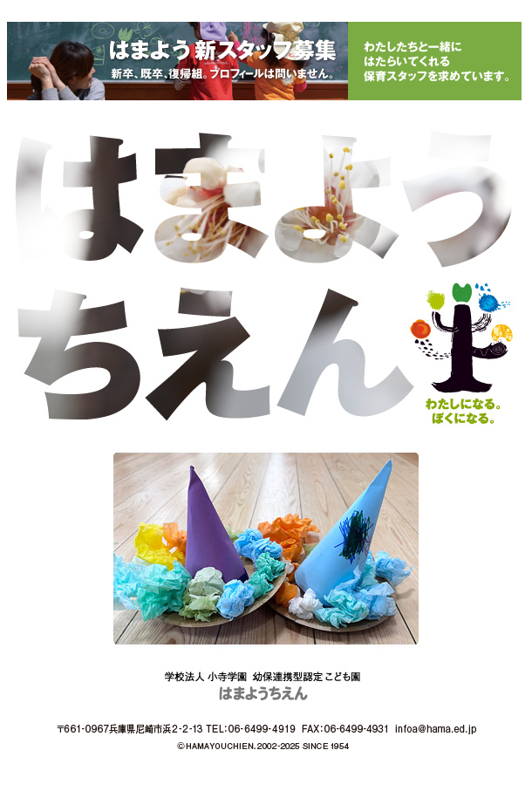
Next (509, 549)
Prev (23, 549)
